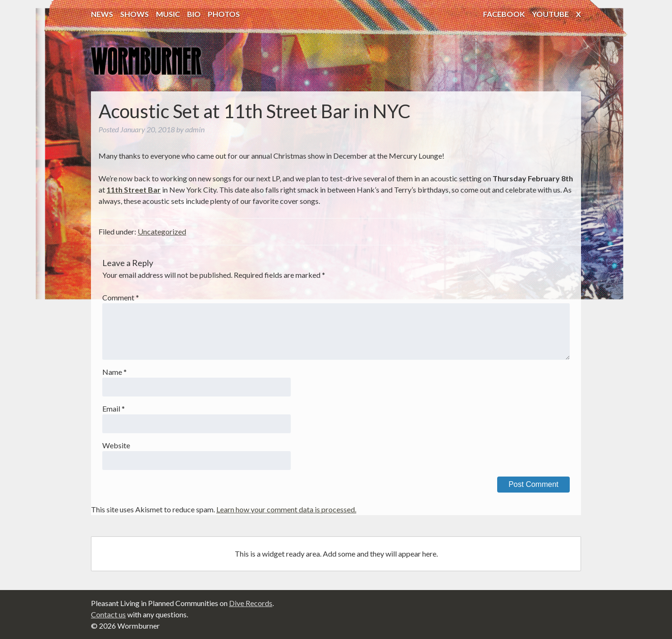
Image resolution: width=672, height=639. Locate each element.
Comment (121, 297)
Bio (194, 14)
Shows (135, 14)
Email (114, 408)
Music (168, 14)
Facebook (504, 14)
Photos (224, 14)
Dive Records (251, 603)
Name (115, 372)
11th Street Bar (134, 190)
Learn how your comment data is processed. (286, 509)
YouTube (550, 14)
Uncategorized (162, 231)
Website (116, 445)
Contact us (108, 614)
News (102, 14)
